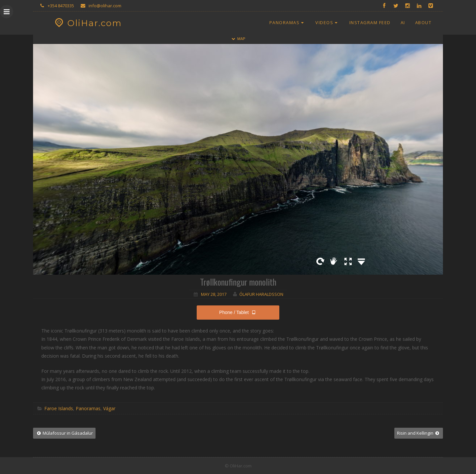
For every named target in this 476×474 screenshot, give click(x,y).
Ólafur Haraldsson (261, 294)
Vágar (109, 408)
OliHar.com (87, 23)
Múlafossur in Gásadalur (64, 433)
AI (403, 22)
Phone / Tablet (238, 312)
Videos (327, 22)
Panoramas (288, 22)
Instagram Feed (370, 22)
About (423, 22)
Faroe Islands (59, 408)
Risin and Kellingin (419, 433)
